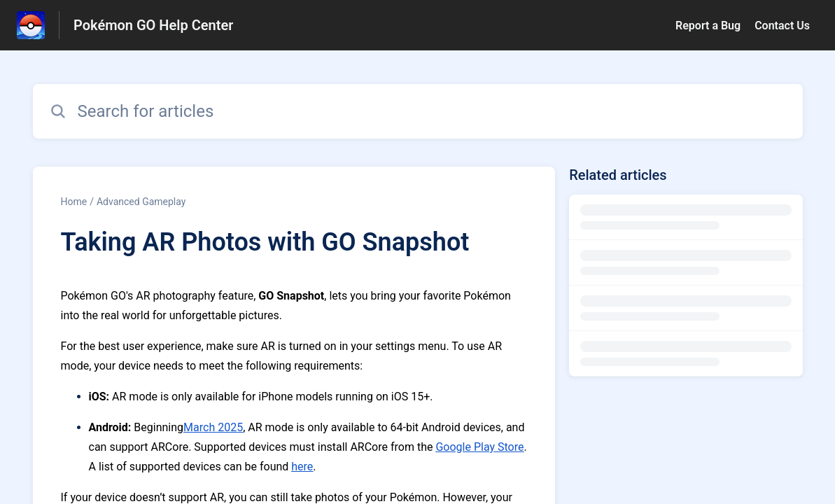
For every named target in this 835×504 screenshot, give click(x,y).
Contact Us (782, 26)
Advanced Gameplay (141, 202)
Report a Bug (708, 26)
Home (74, 202)
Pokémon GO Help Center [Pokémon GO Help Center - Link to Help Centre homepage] (153, 25)
